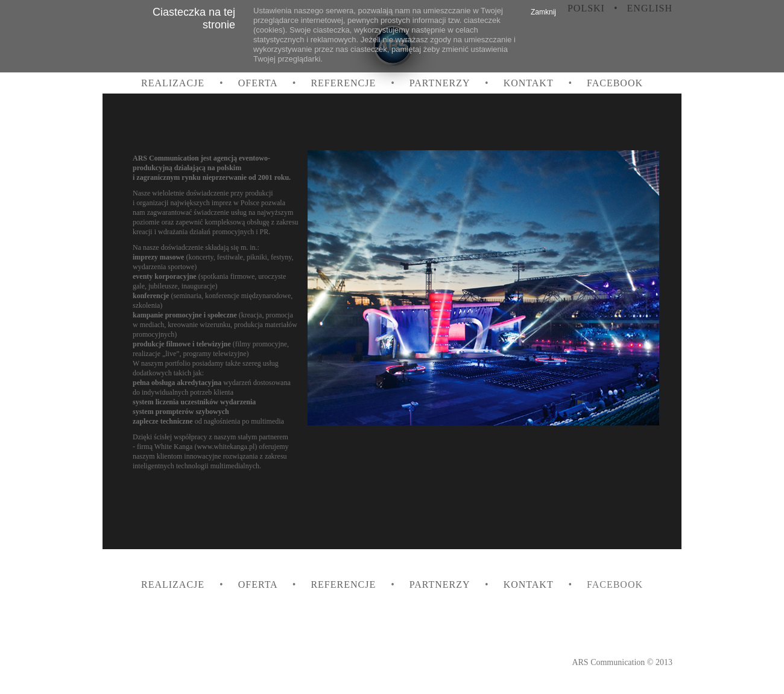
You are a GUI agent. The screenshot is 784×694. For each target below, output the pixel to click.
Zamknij (543, 12)
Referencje (345, 83)
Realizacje (174, 83)
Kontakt (530, 83)
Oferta (259, 83)
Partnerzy (441, 83)
